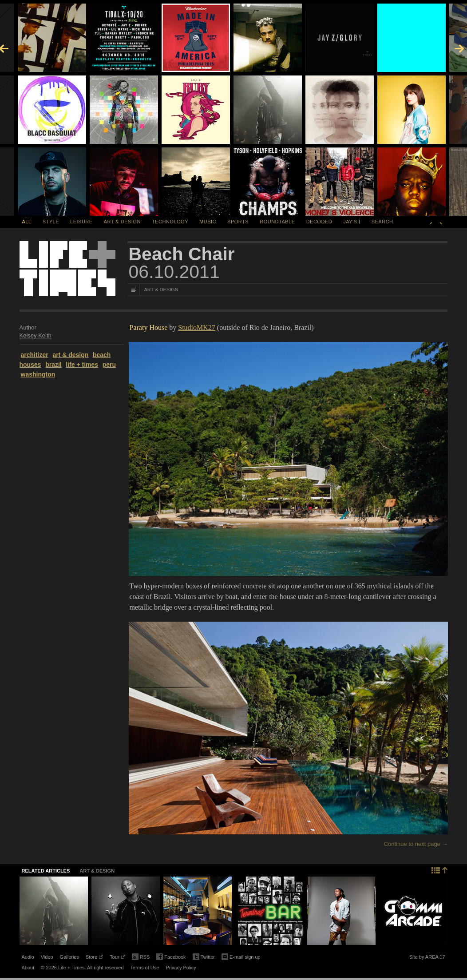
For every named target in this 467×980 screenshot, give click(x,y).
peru (109, 365)
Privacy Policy (181, 968)
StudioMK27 (197, 327)
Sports (238, 222)
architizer (35, 355)
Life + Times (67, 269)
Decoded (319, 222)
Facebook (171, 957)
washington (38, 374)
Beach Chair (182, 254)
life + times (82, 365)
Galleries (69, 957)
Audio (28, 957)
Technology (170, 222)
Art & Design (122, 222)
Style (51, 222)
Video (47, 957)
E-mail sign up (241, 956)
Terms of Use (145, 968)
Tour (117, 958)
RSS (141, 956)
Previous (431, 222)
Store (94, 958)
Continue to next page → (416, 844)
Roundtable (277, 222)
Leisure (81, 222)
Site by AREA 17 (427, 958)
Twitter (204, 957)
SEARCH (382, 222)
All (27, 222)
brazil (53, 365)
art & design (70, 355)
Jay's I (352, 222)
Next (441, 222)
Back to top (440, 869)
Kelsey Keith (36, 335)
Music (208, 222)
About (28, 968)
